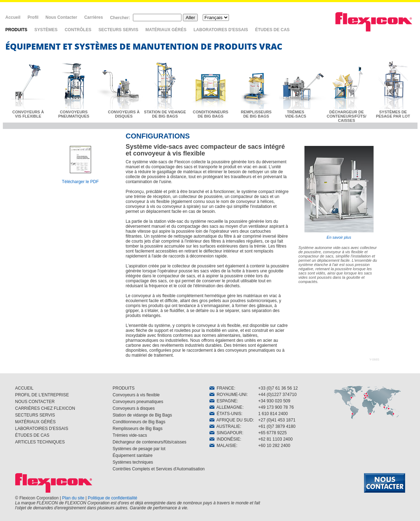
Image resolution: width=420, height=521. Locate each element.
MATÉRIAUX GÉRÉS (166, 30)
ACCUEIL (24, 388)
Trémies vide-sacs (130, 435)
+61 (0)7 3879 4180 (277, 426)
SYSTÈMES (46, 30)
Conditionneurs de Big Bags (139, 422)
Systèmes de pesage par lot (139, 449)
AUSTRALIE (225, 426)
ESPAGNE (223, 401)
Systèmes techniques (133, 462)
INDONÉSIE (225, 439)
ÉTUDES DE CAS (272, 30)
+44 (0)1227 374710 (278, 395)
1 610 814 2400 (273, 414)
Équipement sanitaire (133, 455)
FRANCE (222, 388)
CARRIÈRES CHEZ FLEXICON (45, 408)
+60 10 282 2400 (274, 446)
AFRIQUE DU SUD (231, 420)
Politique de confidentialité (113, 498)
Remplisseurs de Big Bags (138, 429)
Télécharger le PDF (80, 182)
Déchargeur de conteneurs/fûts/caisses (150, 442)
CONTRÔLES (78, 30)
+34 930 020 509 (274, 401)
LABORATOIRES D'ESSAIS (221, 30)
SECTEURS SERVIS (118, 30)
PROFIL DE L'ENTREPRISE (42, 395)
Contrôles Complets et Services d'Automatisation (159, 469)
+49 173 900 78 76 (276, 407)
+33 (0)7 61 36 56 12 (278, 388)
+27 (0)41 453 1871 (277, 420)
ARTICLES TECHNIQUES (40, 442)
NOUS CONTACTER (35, 402)
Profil (33, 17)
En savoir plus (339, 193)
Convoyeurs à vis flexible (136, 395)
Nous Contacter (61, 17)
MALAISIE (223, 446)
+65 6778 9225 (273, 433)
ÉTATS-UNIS (225, 414)
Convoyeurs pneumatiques (138, 402)
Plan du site (73, 498)
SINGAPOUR (226, 433)
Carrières (94, 17)
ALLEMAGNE (226, 407)
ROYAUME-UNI (228, 395)
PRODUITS (16, 30)
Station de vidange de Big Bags (142, 415)
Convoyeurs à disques (134, 408)
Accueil (13, 17)
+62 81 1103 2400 (276, 439)
